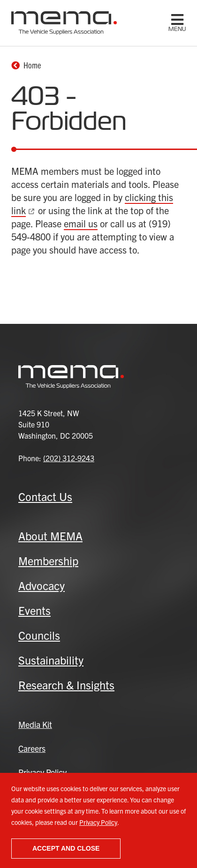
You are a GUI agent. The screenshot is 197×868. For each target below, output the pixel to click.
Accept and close (66, 848)
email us (81, 223)
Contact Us (45, 496)
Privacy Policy (98, 822)
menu (177, 29)
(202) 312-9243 (69, 458)
